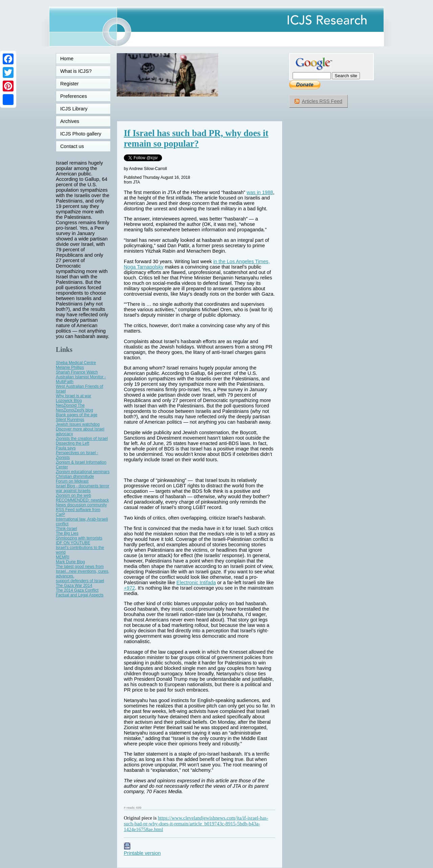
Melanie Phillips (70, 367)
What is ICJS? (76, 71)
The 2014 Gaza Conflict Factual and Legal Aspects (80, 593)
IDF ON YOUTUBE (73, 543)
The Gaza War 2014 (74, 586)
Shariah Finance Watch (77, 372)
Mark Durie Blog (70, 562)
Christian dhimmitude (75, 477)
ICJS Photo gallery (81, 134)
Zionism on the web (73, 495)
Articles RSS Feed (322, 101)
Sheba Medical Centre (76, 363)
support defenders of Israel (80, 581)
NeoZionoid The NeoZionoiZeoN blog (74, 408)
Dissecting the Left (73, 443)
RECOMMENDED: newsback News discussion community (82, 503)
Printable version (142, 850)
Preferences (74, 96)
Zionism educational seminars (83, 472)
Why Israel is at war (74, 396)
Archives (70, 121)
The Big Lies (67, 533)
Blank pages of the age (77, 415)
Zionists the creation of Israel (82, 439)
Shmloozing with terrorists (79, 538)
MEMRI (63, 557)
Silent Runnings (70, 420)
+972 (129, 588)
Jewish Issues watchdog (78, 424)
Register (70, 84)
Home (67, 59)
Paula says (66, 448)
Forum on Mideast (72, 481)
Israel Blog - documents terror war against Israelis (83, 488)
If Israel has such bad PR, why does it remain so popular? (196, 138)
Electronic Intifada (196, 583)
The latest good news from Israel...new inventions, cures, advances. (83, 571)
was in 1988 (260, 192)
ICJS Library (74, 109)
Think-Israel (66, 529)
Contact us (72, 146)
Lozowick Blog (69, 401)
